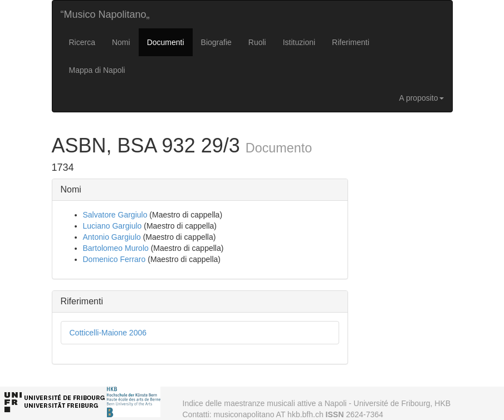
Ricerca (82, 42)
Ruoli (257, 42)
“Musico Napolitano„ (105, 14)
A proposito (421, 98)
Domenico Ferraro (114, 259)
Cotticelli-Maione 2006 (108, 333)
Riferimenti (351, 42)
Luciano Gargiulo (112, 226)
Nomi (121, 42)
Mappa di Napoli (97, 70)
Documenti (166, 42)
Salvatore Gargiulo (115, 215)
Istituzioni (299, 42)
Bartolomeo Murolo (116, 248)
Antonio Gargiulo (112, 237)
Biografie (216, 42)
